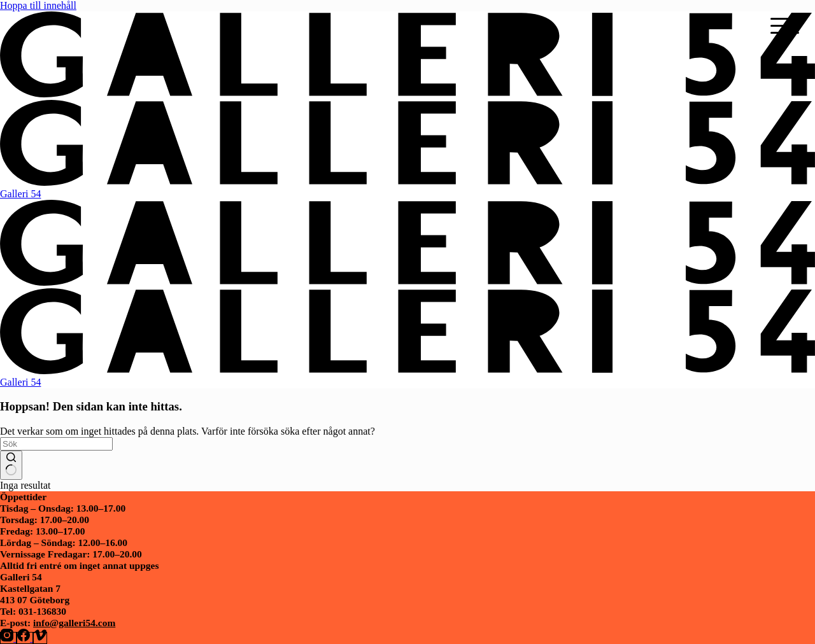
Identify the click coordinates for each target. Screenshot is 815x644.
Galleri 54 (20, 194)
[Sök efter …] (56, 444)
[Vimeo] (40, 638)
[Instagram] (8, 638)
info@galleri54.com (74, 623)
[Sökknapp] (11, 465)
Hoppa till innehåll (38, 5)
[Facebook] (25, 638)
